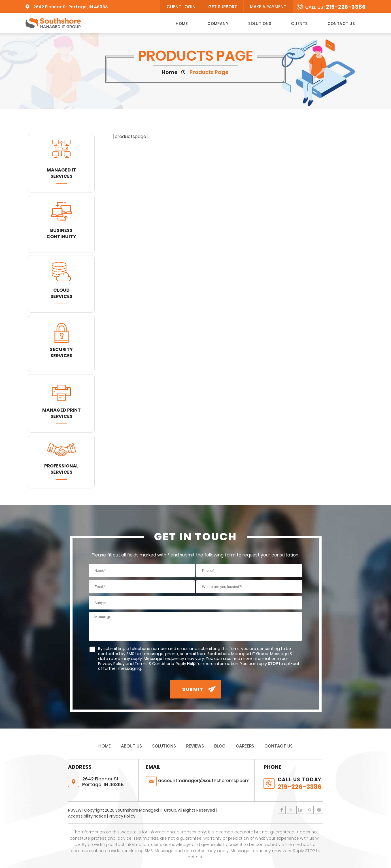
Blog (220, 746)
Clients (299, 24)
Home (182, 24)
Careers (245, 746)
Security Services (61, 353)
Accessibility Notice (87, 816)
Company (218, 24)
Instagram (319, 810)
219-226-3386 (346, 7)
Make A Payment (268, 7)
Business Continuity (61, 233)
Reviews (195, 746)
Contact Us (341, 24)
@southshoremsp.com (204, 781)
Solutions (260, 24)
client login (181, 7)
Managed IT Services (61, 173)
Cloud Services (61, 293)
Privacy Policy (122, 816)
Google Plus (310, 810)
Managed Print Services (61, 413)
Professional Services (61, 469)
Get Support (223, 7)
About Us (131, 746)
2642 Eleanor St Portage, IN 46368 (71, 7)
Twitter (291, 810)
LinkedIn (300, 810)
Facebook (282, 810)
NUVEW (75, 810)
